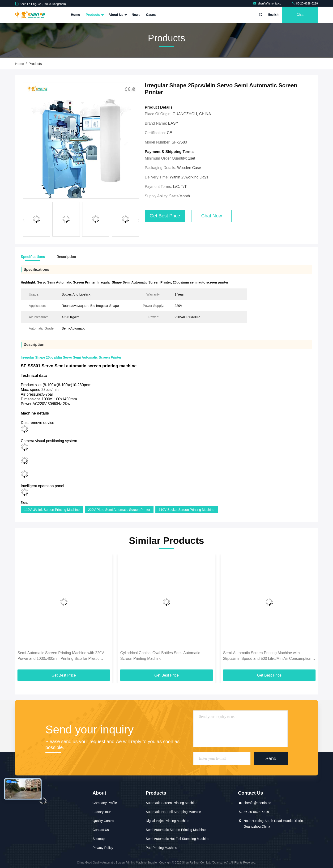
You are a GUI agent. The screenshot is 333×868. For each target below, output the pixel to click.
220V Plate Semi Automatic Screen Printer (119, 510)
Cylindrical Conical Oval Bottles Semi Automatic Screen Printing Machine (160, 656)
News (136, 15)
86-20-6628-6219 (305, 4)
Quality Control (104, 821)
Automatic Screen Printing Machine (172, 803)
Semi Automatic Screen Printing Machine (176, 830)
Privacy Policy (103, 848)
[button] (138, 220)
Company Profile (105, 803)
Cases (151, 15)
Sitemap (99, 839)
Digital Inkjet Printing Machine (167, 821)
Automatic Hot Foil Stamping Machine (173, 812)
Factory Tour (102, 812)
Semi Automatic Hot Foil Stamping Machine (177, 839)
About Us (117, 15)
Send (271, 758)
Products (94, 15)
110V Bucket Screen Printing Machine (187, 510)
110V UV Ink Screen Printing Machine (52, 510)
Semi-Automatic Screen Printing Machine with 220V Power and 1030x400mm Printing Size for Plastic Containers (61, 656)
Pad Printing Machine (161, 848)
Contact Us (101, 830)
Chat (300, 15)
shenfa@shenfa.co (268, 4)
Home (75, 15)
